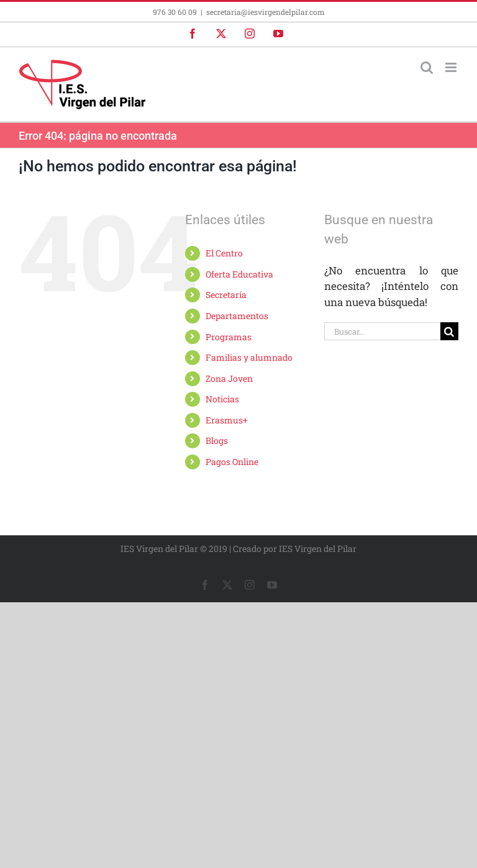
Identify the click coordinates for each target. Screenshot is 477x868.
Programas (229, 337)
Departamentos (237, 316)
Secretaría (226, 295)
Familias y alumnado (249, 357)
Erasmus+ (227, 420)
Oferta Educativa (239, 274)
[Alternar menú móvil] (452, 67)
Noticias (222, 399)
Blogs (217, 441)
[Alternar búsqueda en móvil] (427, 67)
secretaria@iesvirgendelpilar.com (266, 12)
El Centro (224, 253)
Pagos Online (232, 462)
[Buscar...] (382, 331)
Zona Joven (229, 378)
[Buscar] (449, 331)
